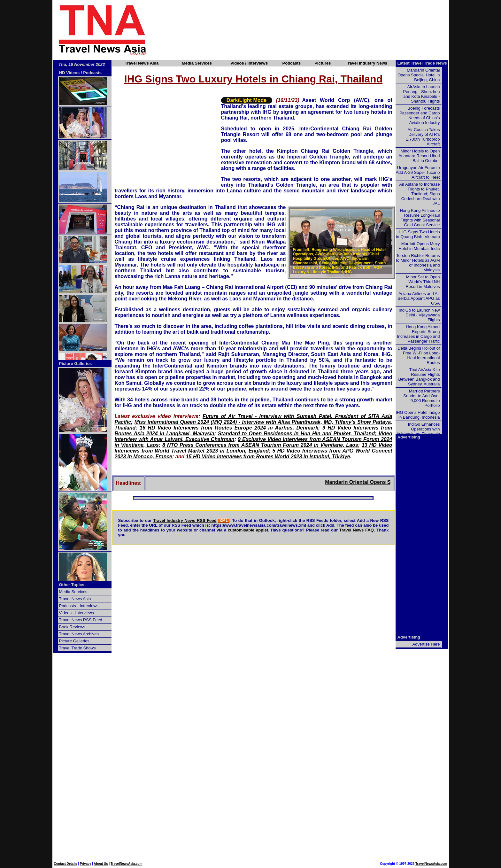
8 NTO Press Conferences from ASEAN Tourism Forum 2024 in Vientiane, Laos (260, 445)
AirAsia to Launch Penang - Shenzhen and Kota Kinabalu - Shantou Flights (422, 94)
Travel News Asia (142, 63)
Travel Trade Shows (77, 648)
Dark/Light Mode (247, 100)
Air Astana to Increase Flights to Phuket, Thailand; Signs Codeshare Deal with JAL (419, 194)
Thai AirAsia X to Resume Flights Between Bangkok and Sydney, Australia (419, 377)
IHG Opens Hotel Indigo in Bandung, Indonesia (418, 415)
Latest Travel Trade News (422, 63)
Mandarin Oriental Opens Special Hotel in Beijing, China (419, 75)
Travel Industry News (366, 63)
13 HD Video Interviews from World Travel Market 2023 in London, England (254, 448)
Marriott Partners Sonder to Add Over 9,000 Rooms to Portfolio (421, 398)
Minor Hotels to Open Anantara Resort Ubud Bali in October (419, 156)
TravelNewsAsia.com (127, 864)
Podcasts (292, 63)
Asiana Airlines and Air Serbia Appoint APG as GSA (419, 298)
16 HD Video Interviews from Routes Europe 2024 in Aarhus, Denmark (229, 428)
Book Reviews (72, 627)
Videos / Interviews (249, 63)
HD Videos (69, 73)
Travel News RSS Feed (81, 620)
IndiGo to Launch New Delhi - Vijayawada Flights (419, 315)
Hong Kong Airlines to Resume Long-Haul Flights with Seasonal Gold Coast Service (420, 218)
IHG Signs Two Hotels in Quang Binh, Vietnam (418, 234)
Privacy (86, 864)
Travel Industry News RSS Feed (185, 520)
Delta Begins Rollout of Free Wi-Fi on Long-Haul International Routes (419, 355)
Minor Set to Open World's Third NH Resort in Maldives (423, 282)
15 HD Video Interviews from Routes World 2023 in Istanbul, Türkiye (268, 457)
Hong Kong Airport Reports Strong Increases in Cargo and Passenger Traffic (418, 334)
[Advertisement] (309, 30)
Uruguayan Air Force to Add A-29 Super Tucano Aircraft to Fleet (418, 172)
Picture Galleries (76, 364)
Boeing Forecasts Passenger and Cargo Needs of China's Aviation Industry (420, 115)
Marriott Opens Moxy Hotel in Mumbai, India (419, 246)
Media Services (197, 63)
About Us (101, 864)
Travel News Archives (79, 634)
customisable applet (248, 530)
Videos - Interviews (77, 613)
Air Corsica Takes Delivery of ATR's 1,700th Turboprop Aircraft (423, 137)
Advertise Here (426, 644)
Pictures (323, 63)
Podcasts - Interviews (79, 606)
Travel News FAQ (357, 530)
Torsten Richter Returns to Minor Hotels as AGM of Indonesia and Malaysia (418, 263)
